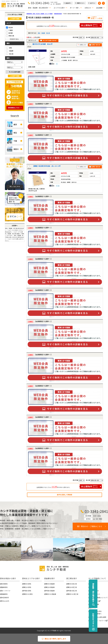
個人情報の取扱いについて (99, 598)
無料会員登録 (94, 604)
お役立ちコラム (104, 620)
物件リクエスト (95, 594)
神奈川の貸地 (28, 594)
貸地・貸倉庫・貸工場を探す (38, 8)
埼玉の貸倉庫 (50, 587)
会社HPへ (68, 3)
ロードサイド (6, 591)
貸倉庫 (43, 33)
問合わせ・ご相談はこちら (92, 526)
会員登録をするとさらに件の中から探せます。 (69, 486)
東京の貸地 (27, 584)
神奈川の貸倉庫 (51, 594)
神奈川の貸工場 (73, 594)
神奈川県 (10, 36)
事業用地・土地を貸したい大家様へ (96, 612)
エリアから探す (59, 8)
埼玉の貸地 (27, 587)
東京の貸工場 (72, 584)
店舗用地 (5, 594)
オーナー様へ (75, 8)
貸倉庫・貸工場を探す (104, 593)
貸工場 (48, 33)
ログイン (93, 3)
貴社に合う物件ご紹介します (54, 639)
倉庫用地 (5, 587)
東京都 (9, 33)
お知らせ (88, 8)
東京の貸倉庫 (50, 584)
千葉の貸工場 (72, 591)
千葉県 (9, 30)
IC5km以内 (5, 601)
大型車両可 (5, 598)
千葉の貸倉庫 (50, 591)
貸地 (39, 33)
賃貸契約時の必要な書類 (98, 617)
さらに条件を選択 (15, 72)
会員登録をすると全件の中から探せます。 (69, 25)
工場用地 (5, 584)
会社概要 (99, 8)
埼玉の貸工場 (72, 587)
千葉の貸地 (27, 591)
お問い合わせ (94, 591)
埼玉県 (9, 28)
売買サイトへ (81, 3)
